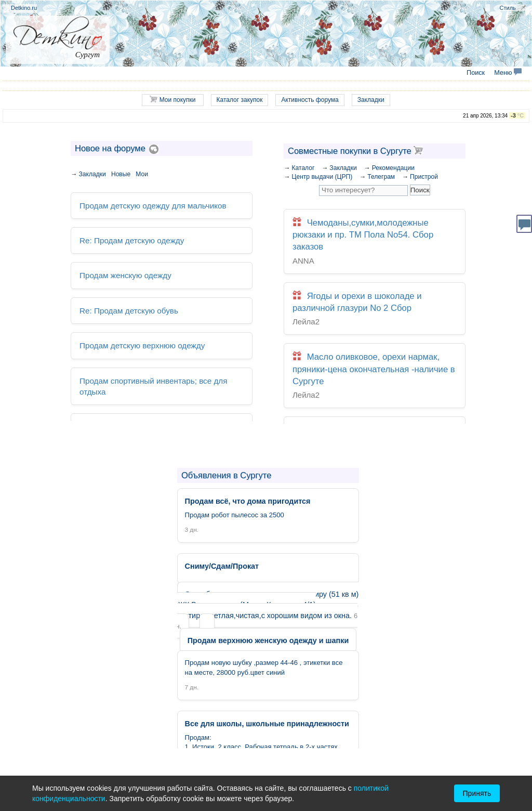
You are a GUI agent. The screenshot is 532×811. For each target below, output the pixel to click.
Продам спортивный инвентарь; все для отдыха (156, 372)
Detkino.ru (24, 8)
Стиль (508, 8)
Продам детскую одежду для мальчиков (143, 205)
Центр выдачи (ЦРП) (322, 177)
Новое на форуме (110, 148)
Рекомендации (393, 168)
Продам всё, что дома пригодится (134, 406)
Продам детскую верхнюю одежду (134, 339)
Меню (508, 73)
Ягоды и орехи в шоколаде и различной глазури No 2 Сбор (375, 290)
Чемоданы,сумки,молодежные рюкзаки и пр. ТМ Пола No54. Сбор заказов (375, 234)
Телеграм (381, 177)
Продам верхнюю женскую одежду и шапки (268, 641)
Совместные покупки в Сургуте (355, 151)
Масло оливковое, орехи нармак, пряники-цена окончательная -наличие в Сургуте (375, 346)
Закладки (371, 100)
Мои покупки (172, 100)
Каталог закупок (240, 100)
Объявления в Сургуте (226, 475)
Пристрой (424, 177)
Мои (142, 174)
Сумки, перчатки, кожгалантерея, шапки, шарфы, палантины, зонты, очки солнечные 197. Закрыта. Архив (375, 408)
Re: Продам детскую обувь (122, 305)
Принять (477, 793)
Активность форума (310, 100)
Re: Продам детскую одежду (125, 238)
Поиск (476, 73)
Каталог (303, 168)
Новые (121, 174)
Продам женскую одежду (119, 272)
